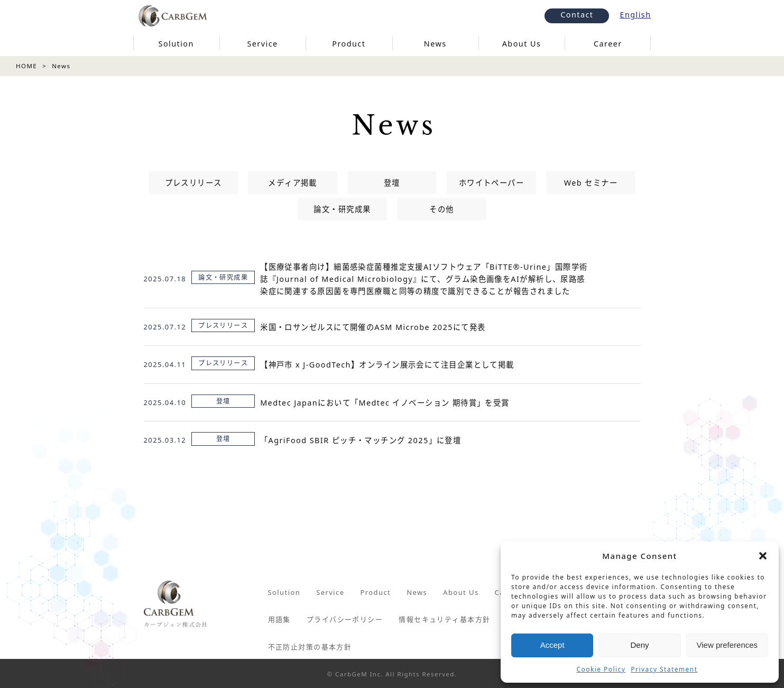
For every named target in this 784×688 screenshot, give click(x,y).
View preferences (727, 645)
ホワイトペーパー (492, 183)
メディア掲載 (293, 183)
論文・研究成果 (342, 209)
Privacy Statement (664, 669)
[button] (763, 556)
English (635, 15)
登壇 (392, 183)
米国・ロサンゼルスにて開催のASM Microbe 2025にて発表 (373, 327)
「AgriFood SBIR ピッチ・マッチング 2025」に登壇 (361, 440)
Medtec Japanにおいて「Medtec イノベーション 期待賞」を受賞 (385, 403)
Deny (639, 645)
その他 (441, 209)
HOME (26, 66)
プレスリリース (193, 183)
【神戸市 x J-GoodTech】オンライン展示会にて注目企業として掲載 (387, 365)
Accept (552, 645)
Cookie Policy (601, 669)
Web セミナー (591, 183)
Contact (577, 15)
